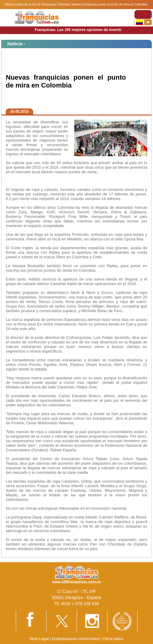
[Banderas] (143, 22)
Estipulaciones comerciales (76, 639)
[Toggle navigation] (143, 14)
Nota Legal (39, 639)
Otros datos (113, 639)
